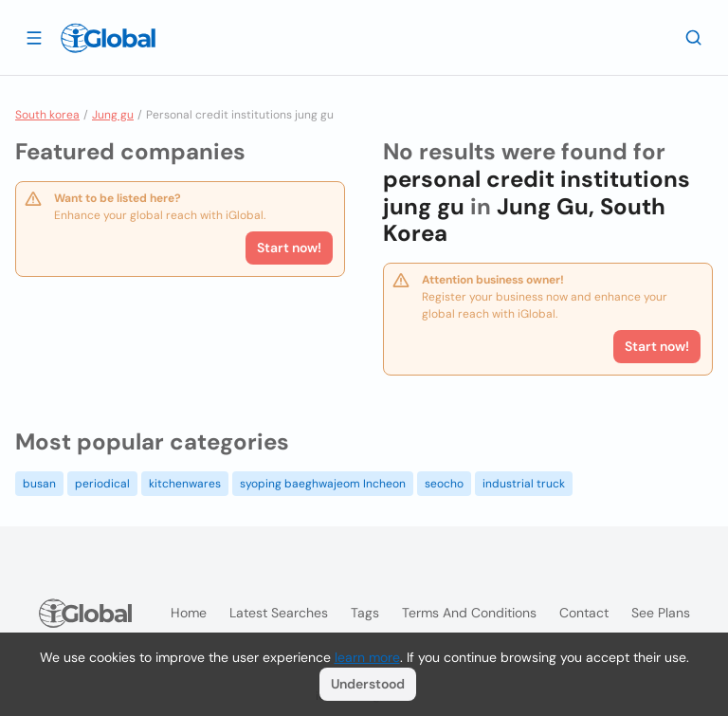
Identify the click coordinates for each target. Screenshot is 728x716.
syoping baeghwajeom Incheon (323, 484)
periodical (102, 484)
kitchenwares (185, 484)
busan (39, 484)
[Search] (694, 37)
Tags (365, 613)
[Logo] (108, 38)
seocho (444, 484)
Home (189, 613)
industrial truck (524, 484)
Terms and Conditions (469, 613)
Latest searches (279, 613)
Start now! (289, 248)
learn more (367, 657)
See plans (661, 613)
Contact (584, 613)
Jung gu (113, 115)
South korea (47, 115)
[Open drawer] (34, 37)
